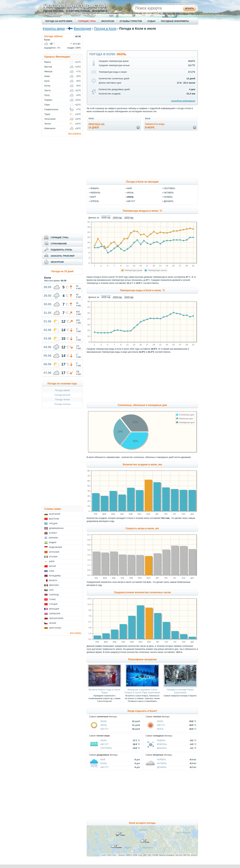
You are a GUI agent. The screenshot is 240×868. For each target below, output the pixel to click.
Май (103, 760)
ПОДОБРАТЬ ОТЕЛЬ (61, 250)
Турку (47, 114)
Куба (52, 571)
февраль (95, 193)
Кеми (47, 76)
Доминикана (56, 528)
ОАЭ (51, 590)
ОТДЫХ (151, 21)
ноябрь (168, 197)
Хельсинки (50, 119)
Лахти (47, 90)
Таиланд (54, 595)
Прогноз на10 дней (97, 126)
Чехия (52, 623)
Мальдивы (55, 576)
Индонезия (55, 547)
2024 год (117, 218)
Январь (161, 740)
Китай (52, 566)
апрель (95, 201)
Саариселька (51, 109)
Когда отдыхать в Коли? (142, 711)
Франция (54, 609)
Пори (47, 105)
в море (155, 126)
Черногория (56, 618)
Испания (54, 552)
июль (130, 197)
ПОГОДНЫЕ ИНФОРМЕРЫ (175, 21)
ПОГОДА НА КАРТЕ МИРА (59, 21)
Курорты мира (54, 29)
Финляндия (82, 29)
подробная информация (183, 101)
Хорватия (55, 614)
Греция (53, 524)
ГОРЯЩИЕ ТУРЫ (87, 21)
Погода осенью (62, 404)
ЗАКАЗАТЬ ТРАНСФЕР (63, 256)
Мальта (53, 580)
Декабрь (162, 748)
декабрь (169, 201)
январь (95, 188)
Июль (104, 721)
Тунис (52, 599)
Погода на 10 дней (62, 271)
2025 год (106, 218)
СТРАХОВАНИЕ (59, 244)
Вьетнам (54, 519)
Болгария (55, 514)
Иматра (48, 71)
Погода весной (62, 395)
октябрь (169, 193)
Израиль (53, 538)
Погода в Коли (105, 29)
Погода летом (62, 399)
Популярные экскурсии (142, 659)
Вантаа (48, 67)
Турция (53, 604)
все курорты (75, 133)
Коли (47, 81)
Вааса (48, 62)
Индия (53, 542)
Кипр (52, 561)
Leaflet (104, 855)
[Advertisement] (142, 40)
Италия (53, 557)
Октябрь (162, 763)
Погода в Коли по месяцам (142, 182)
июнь (130, 193)
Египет (53, 533)
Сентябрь (106, 748)
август (131, 201)
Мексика (54, 585)
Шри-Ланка (55, 628)
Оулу (47, 95)
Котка (47, 86)
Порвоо (48, 100)
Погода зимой (62, 390)
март (93, 197)
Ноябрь (161, 760)
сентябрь (169, 188)
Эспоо (48, 124)
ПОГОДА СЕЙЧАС (53, 36)
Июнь (104, 725)
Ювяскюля (50, 128)
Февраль (162, 744)
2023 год (129, 218)
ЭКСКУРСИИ (108, 21)
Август (104, 729)
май (129, 188)
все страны (76, 633)
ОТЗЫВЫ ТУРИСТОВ (131, 21)
